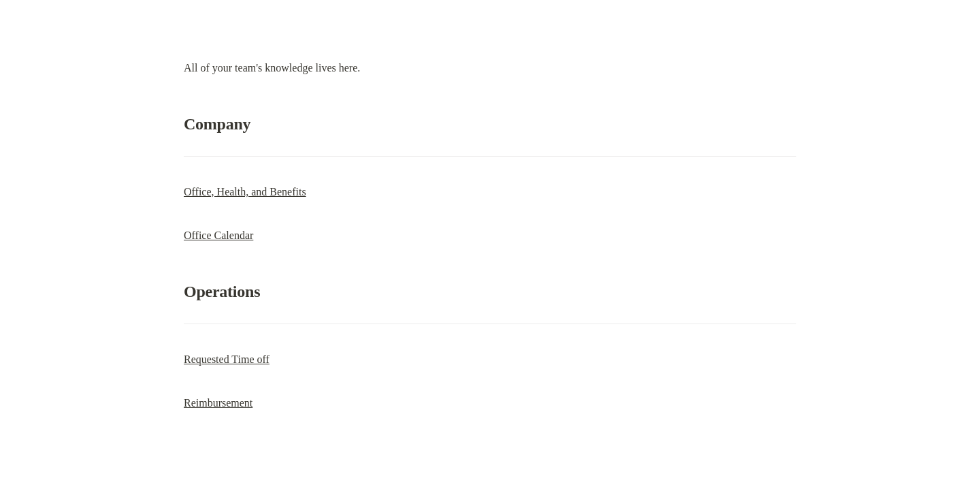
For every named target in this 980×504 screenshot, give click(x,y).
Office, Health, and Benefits (245, 192)
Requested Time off (227, 359)
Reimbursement (218, 403)
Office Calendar (218, 235)
